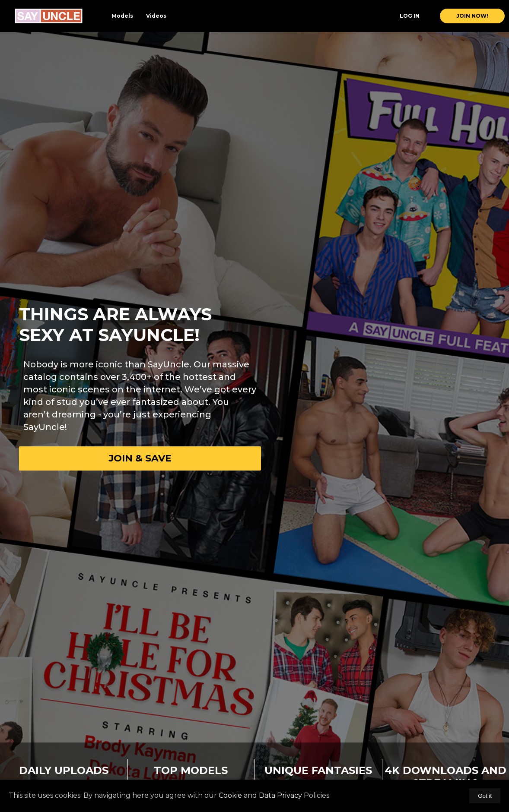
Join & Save (140, 458)
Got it (485, 796)
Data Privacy (280, 795)
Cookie (230, 795)
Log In (410, 16)
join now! (472, 16)
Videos (156, 16)
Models (122, 16)
